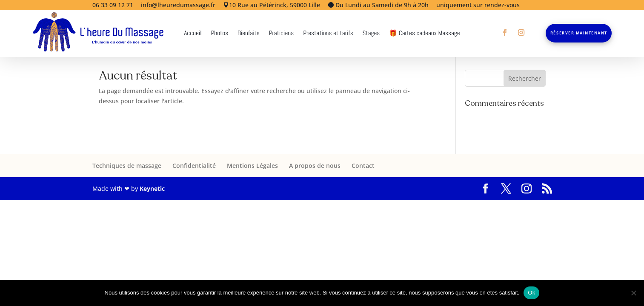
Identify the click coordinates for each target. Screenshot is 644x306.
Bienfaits (249, 34)
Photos (220, 34)
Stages (371, 34)
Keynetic (152, 188)
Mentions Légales (252, 166)
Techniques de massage (127, 166)
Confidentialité (194, 166)
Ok (531, 293)
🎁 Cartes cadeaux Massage (424, 34)
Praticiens (281, 34)
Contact (363, 166)
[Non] (633, 293)
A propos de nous (315, 166)
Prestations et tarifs (328, 34)
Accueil (193, 34)
